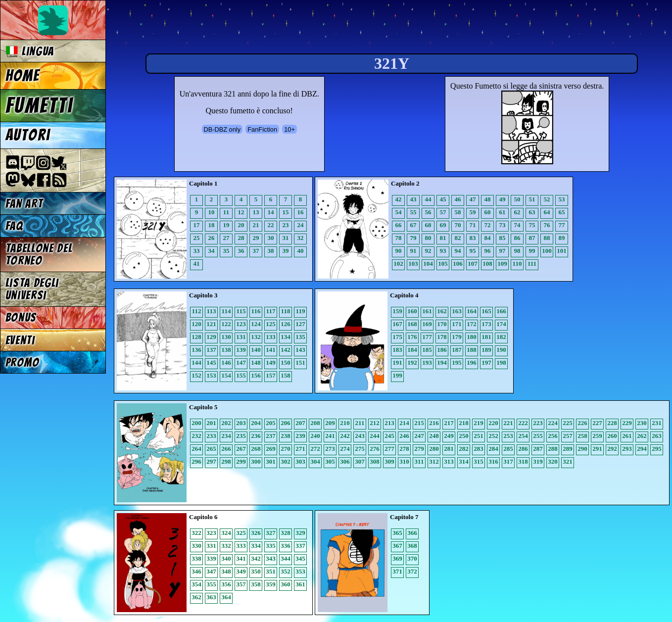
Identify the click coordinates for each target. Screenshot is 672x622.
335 (271, 546)
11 (226, 212)
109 (502, 263)
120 (196, 324)
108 (487, 263)
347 (211, 571)
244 (375, 436)
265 (211, 449)
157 (271, 375)
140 (256, 350)
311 (419, 461)
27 (226, 238)
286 (523, 449)
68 (428, 225)
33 (197, 251)
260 (612, 436)
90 (399, 251)
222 (523, 423)
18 (212, 225)
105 (443, 263)
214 (404, 423)
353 (300, 571)
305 (330, 461)
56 (428, 212)
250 (464, 436)
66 (399, 225)
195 (457, 362)
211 (360, 423)
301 (271, 461)
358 (256, 584)
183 (397, 350)
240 (315, 436)
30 (271, 238)
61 (503, 212)
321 (568, 461)
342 (256, 558)
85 (503, 238)
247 (419, 436)
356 (226, 584)
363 (211, 597)
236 (256, 436)
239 (300, 436)
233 (211, 436)
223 (538, 423)
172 (472, 324)
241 (330, 436)
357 (241, 584)
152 (196, 375)
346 (196, 571)
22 (271, 225)
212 (375, 423)
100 (547, 251)
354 (196, 584)
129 (211, 337)
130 (226, 337)
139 (241, 350)
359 (271, 584)
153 (211, 375)
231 (657, 423)
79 (413, 238)
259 (597, 436)
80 (428, 238)
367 (397, 546)
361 (300, 584)
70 (458, 225)
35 (226, 251)
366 (412, 533)
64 (547, 212)
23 (286, 225)
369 (397, 558)
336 (286, 546)
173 (486, 324)
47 (473, 199)
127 (300, 324)
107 (473, 263)
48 (488, 199)
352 (286, 571)
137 (211, 350)
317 (508, 461)
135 (300, 337)
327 (271, 533)
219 (479, 423)
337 (300, 546)
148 (256, 362)
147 (241, 362)
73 (503, 225)
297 (211, 461)
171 (457, 324)
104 (428, 263)
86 (517, 238)
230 (642, 423)
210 (345, 423)
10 (212, 212)
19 (226, 225)
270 (286, 449)
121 (211, 324)
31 (286, 238)
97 (503, 251)
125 (271, 324)
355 (211, 584)
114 (226, 311)
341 (241, 558)
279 (419, 449)
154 (226, 375)
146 (226, 362)
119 (301, 311)
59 (473, 212)
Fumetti (39, 105)
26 (212, 238)
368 (412, 546)
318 (523, 461)
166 (501, 311)
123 (241, 324)
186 (442, 350)
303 (300, 461)
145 (211, 362)
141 (271, 350)
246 (404, 436)
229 (627, 423)
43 (413, 199)
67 (413, 225)
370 (412, 558)
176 (412, 337)
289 (568, 449)
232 (196, 436)
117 (271, 311)
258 (582, 436)
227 (597, 423)
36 (241, 251)
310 (404, 461)
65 (562, 212)
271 (300, 449)
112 (197, 311)
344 (286, 558)
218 (464, 423)
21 (256, 225)
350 (256, 571)
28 (241, 238)
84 (488, 238)
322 (196, 533)
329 (300, 533)
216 (434, 423)
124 (256, 324)
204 (256, 423)
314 (464, 461)
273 (330, 449)
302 (286, 461)
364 (226, 597)
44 (428, 199)
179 (457, 337)
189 (486, 350)
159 (397, 311)
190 (501, 350)
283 (479, 449)
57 (443, 212)
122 (226, 324)
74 (517, 225)
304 (315, 461)
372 (412, 571)
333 (241, 546)
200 (196, 423)
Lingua (30, 51)
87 (532, 238)
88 (547, 238)
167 (397, 324)
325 (241, 533)
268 (256, 449)
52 (547, 199)
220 (493, 423)
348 (226, 571)
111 (532, 263)
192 (412, 362)
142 (286, 350)
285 (508, 449)
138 (226, 350)
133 (271, 337)
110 (517, 263)
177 (427, 337)
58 (458, 212)
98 (517, 251)
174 (501, 324)
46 (458, 199)
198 (501, 362)
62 (517, 212)
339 (211, 558)
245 (389, 436)
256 (553, 436)
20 (241, 225)
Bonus (21, 317)
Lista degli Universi (32, 289)
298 (226, 461)
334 (256, 546)
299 (241, 461)
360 (286, 584)
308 (375, 461)
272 (315, 449)
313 (449, 461)
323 (211, 533)
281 (449, 449)
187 (457, 350)
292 (612, 449)
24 (301, 225)
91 (413, 251)
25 (197, 238)
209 (330, 423)
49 (503, 199)
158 (286, 375)
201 (211, 423)
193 (427, 362)
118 (286, 311)
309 (389, 461)
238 (286, 436)
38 (271, 251)
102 (398, 263)
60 (488, 212)
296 (196, 461)
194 (442, 362)
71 (473, 225)
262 (642, 436)
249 (449, 436)
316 (493, 461)
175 (397, 337)
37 (256, 251)
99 (532, 251)
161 (427, 311)
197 (486, 362)
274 (345, 449)
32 (301, 238)
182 (501, 337)
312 (434, 461)
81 (443, 238)
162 (442, 311)
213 (389, 423)
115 (241, 311)
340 (226, 558)
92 (428, 251)
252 (493, 436)
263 (657, 436)
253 (508, 436)
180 (472, 337)
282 (464, 449)
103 (413, 263)
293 (627, 449)
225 (568, 423)
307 (360, 461)
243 (360, 436)
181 (486, 337)
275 (360, 449)
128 (196, 337)
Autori (28, 135)
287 (538, 449)
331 (211, 546)
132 (256, 337)
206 (286, 423)
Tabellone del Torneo (39, 254)
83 (473, 238)
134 (286, 337)
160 (412, 311)
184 (412, 350)
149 (271, 362)
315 (479, 461)
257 (568, 436)
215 (419, 423)
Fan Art (24, 204)
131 (241, 337)
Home (23, 76)
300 (256, 461)
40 (301, 251)
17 (197, 225)
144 (196, 362)
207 (300, 423)
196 (472, 362)
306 (345, 461)
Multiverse (258, 28)
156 (256, 375)
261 (627, 436)
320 (553, 461)
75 (532, 225)
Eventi (20, 340)
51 (532, 199)
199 (397, 375)
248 (434, 436)
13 (256, 212)
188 (472, 350)
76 (547, 225)
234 (226, 436)
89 (562, 238)
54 (399, 212)
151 (300, 362)
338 (196, 558)
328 (286, 533)
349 (241, 571)
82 (458, 238)
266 (226, 449)
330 (196, 546)
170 (442, 324)
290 (582, 449)
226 (582, 423)
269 (271, 449)
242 (345, 436)
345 (300, 558)
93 (443, 251)
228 (612, 423)
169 (427, 324)
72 (488, 225)
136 (196, 350)
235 (241, 436)
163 (457, 311)
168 (412, 324)
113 (212, 311)
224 (553, 423)
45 (443, 199)
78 (399, 238)
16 (301, 212)
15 (286, 212)
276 (375, 449)
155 (241, 375)
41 (197, 263)
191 (397, 362)
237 (271, 436)
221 (508, 423)
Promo (23, 362)
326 (256, 533)
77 (562, 225)
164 (472, 311)
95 (473, 251)
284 (493, 449)
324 (226, 533)
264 (196, 449)
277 (389, 449)
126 (286, 324)
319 (538, 461)
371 (397, 571)
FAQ (14, 226)
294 (642, 449)
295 (657, 449)
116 (256, 311)
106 (458, 263)
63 (532, 212)
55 (413, 212)
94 (458, 251)
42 (399, 199)
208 (315, 423)
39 (286, 251)
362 (196, 597)
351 (271, 571)
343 (271, 558)
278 (404, 449)
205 (271, 423)
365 (397, 533)
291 (597, 449)
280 (434, 449)
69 (443, 225)
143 (300, 350)
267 (241, 449)
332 (226, 546)
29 (256, 238)
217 (449, 423)
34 (212, 251)
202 (226, 423)
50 (517, 199)
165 (486, 311)
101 (562, 251)
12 (241, 212)
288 (553, 449)
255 (538, 436)
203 (241, 423)
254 (523, 436)
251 (479, 436)
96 (488, 251)
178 (442, 337)
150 (286, 362)
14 (271, 212)
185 (427, 350)
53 (562, 199)
